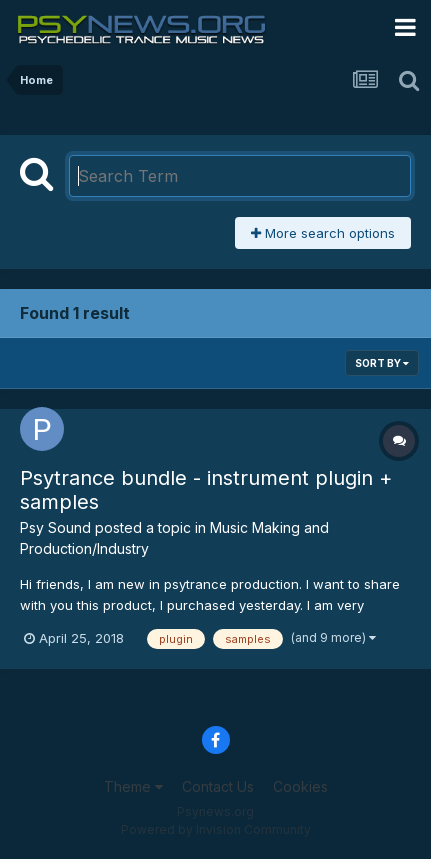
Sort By (382, 363)
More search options (323, 233)
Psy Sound (55, 527)
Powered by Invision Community (216, 829)
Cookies (300, 786)
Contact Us (218, 786)
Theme (133, 786)
